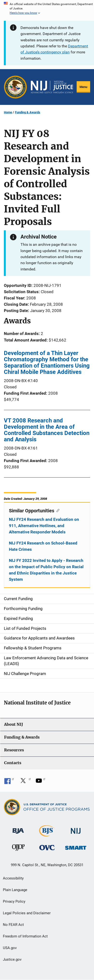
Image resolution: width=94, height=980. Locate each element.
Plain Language (15, 890)
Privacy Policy (14, 901)
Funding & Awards (28, 112)
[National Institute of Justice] (76, 829)
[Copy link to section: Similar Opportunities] (57, 510)
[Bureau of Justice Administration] (18, 829)
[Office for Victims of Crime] (47, 847)
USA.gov (10, 948)
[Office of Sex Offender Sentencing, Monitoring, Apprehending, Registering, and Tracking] (76, 846)
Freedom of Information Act (25, 936)
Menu (83, 87)
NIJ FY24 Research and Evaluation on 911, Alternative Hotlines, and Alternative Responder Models (44, 526)
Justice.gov (12, 959)
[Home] (52, 87)
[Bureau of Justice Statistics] (47, 834)
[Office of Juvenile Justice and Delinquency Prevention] (18, 848)
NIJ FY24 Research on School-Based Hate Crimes (43, 546)
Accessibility (13, 878)
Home (8, 112)
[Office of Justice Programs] (15, 87)
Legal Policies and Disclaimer (27, 913)
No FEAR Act (13, 925)
